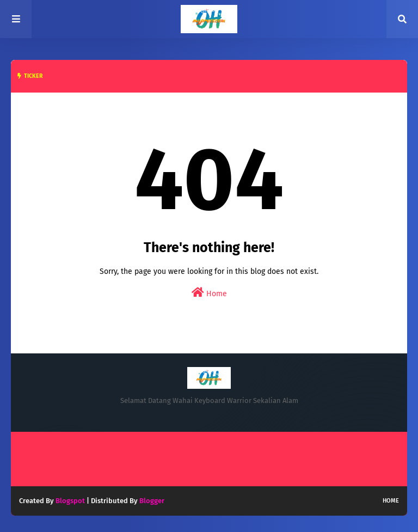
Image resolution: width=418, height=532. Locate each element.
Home (209, 293)
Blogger (152, 501)
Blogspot (70, 501)
